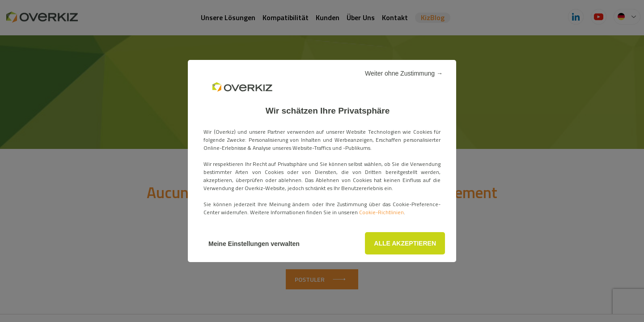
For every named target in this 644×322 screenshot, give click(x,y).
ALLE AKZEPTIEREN (405, 243)
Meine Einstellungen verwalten (254, 244)
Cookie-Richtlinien (381, 212)
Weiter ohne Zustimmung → (404, 73)
